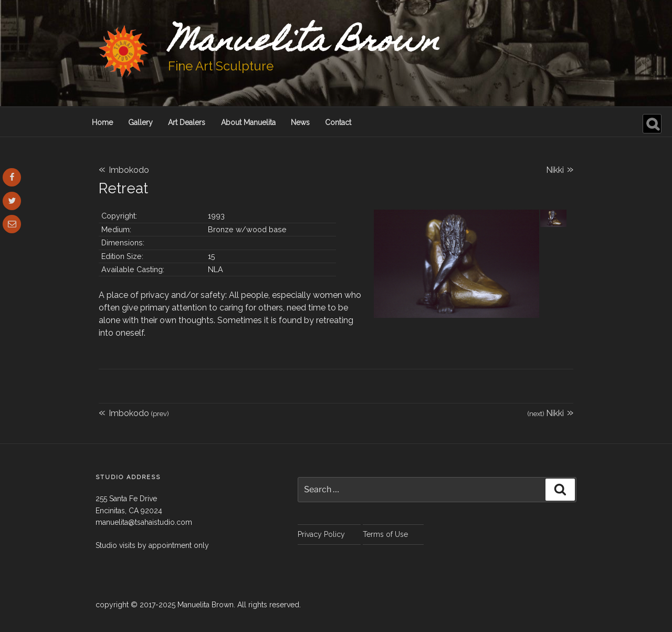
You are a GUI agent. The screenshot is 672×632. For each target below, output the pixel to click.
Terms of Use (385, 534)
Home (102, 122)
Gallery (140, 122)
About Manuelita (248, 122)
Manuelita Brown (304, 44)
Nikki (560, 169)
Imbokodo (124, 170)
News (300, 122)
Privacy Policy (321, 534)
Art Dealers (187, 122)
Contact (338, 122)
